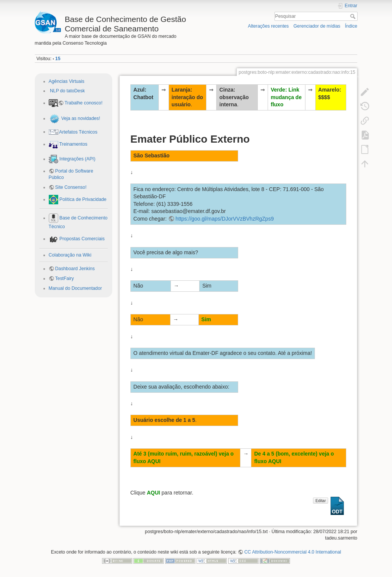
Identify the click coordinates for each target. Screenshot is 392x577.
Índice (351, 26)
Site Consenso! (71, 187)
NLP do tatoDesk (67, 91)
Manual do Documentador (75, 288)
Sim (206, 319)
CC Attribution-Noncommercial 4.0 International (293, 552)
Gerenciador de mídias (317, 26)
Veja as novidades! (80, 118)
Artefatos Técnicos (78, 132)
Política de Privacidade (82, 199)
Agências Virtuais (67, 81)
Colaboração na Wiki (70, 255)
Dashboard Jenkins (75, 269)
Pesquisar (354, 16)
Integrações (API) (77, 159)
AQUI (153, 493)
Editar (320, 501)
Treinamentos (73, 144)
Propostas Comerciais (81, 239)
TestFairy (65, 278)
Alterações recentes (268, 26)
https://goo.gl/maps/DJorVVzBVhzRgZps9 (225, 219)
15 (58, 59)
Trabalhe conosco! (84, 103)
